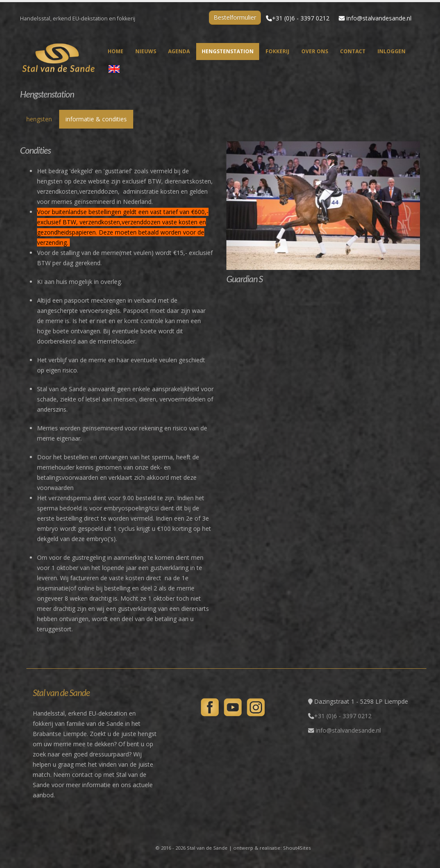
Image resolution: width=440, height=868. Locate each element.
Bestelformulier (235, 17)
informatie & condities (96, 119)
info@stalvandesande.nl (379, 18)
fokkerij (277, 51)
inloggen (391, 51)
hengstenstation (228, 51)
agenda (179, 51)
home (116, 51)
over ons (315, 51)
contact (353, 51)
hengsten (39, 119)
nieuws (146, 51)
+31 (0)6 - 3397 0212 (301, 18)
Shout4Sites (297, 848)
